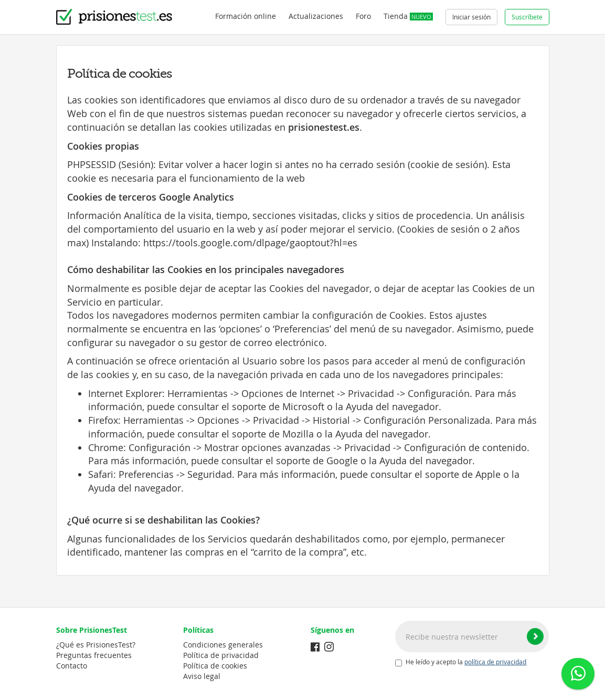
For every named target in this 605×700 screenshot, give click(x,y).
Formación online (246, 16)
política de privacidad (495, 662)
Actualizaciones (316, 16)
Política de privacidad (221, 655)
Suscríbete (527, 17)
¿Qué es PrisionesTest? (96, 645)
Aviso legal (202, 676)
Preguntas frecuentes (94, 655)
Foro (363, 16)
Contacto (72, 666)
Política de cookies (215, 666)
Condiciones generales (223, 645)
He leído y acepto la (461, 662)
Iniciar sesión (471, 17)
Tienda (408, 16)
